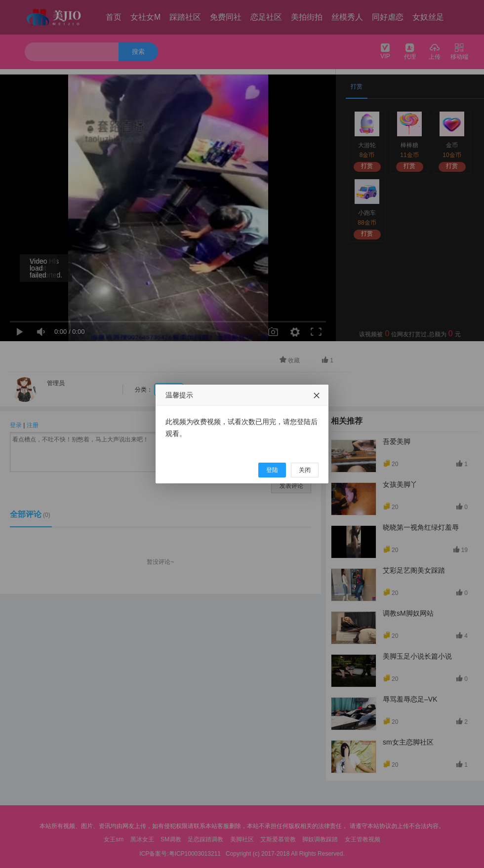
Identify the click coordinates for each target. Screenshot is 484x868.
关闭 (305, 470)
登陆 (272, 470)
